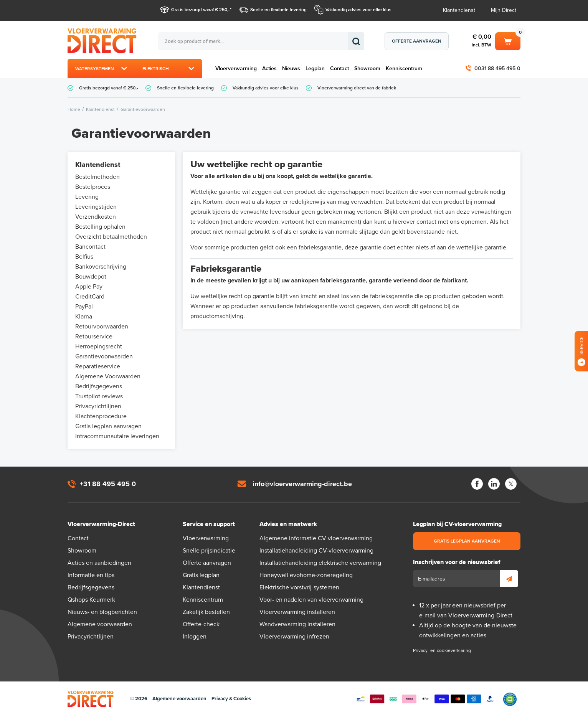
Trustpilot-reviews (99, 396)
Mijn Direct (504, 10)
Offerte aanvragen (417, 41)
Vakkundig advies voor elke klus (358, 10)
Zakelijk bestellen (206, 612)
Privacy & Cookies (231, 699)
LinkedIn (494, 484)
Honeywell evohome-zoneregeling (306, 575)
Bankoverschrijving (101, 267)
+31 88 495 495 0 (108, 484)
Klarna (84, 317)
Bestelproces (93, 187)
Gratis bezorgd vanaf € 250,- (201, 10)
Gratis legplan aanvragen (108, 426)
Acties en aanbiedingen (99, 563)
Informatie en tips (91, 575)
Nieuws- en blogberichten (102, 612)
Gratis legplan (201, 575)
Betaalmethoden (425, 699)
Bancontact (90, 247)
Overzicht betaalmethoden (111, 237)
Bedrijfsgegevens (99, 386)
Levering (87, 197)
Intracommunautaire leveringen (117, 436)
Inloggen (195, 637)
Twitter (511, 484)
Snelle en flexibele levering (278, 10)
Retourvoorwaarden (102, 327)
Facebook (477, 484)
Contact (339, 68)
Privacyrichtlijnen (98, 406)
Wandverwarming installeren (297, 624)
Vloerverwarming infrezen (294, 637)
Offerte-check (201, 624)
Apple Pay (89, 287)
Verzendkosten (96, 217)
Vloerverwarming (236, 68)
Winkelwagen (508, 41)
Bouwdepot (91, 277)
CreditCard (90, 297)
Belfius (84, 257)
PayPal (84, 307)
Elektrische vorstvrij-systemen (299, 587)
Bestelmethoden (97, 177)
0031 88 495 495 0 (497, 68)
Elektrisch (156, 69)
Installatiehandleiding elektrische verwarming (320, 563)
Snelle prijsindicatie (209, 551)
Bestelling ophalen (100, 227)
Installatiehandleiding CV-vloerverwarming (316, 551)
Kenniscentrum (404, 68)
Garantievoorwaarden (104, 356)
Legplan (315, 68)
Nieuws (291, 68)
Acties (269, 68)
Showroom (367, 68)
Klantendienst (459, 10)
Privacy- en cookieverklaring (442, 650)
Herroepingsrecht (99, 346)
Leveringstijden (96, 207)
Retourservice (94, 337)
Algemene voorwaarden (100, 624)
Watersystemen (95, 69)
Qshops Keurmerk (91, 600)
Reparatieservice (98, 366)
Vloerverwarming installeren (297, 612)
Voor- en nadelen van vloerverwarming (311, 600)
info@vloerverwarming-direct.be (302, 484)
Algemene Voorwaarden (108, 376)
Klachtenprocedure (101, 416)
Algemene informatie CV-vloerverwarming (316, 538)
